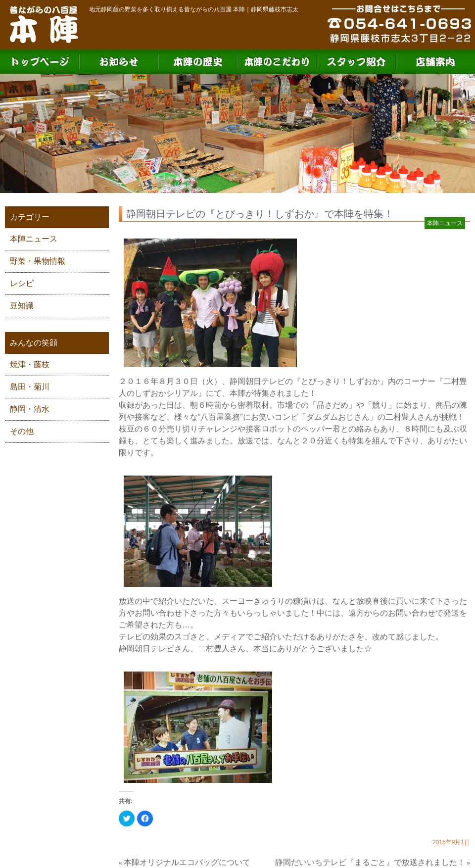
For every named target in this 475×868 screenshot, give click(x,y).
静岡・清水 (30, 409)
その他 (22, 431)
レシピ (22, 283)
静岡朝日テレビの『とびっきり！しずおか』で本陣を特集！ (260, 214)
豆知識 (22, 306)
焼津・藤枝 (30, 364)
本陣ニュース (34, 239)
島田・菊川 (30, 387)
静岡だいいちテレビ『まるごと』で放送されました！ (370, 862)
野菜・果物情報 (38, 261)
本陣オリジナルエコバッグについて (187, 862)
